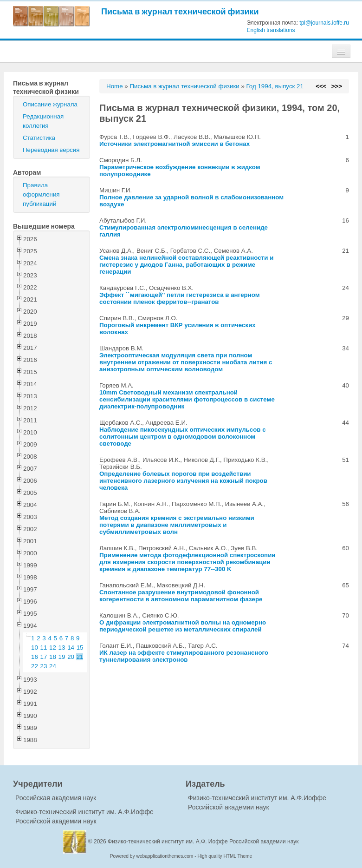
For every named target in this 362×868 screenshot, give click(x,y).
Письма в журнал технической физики (180, 11)
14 (71, 648)
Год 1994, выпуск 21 (275, 86)
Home (115, 86)
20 (71, 657)
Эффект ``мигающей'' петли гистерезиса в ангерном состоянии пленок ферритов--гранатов (180, 298)
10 (35, 648)
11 (44, 648)
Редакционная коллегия (43, 121)
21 (80, 657)
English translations (271, 30)
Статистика (39, 138)
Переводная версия (51, 150)
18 (53, 657)
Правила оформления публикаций (41, 194)
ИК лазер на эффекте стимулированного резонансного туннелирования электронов (184, 656)
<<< (321, 86)
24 (53, 666)
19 (62, 657)
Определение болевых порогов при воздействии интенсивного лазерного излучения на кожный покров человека (183, 481)
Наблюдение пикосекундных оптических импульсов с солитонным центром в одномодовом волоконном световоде (183, 437)
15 (80, 648)
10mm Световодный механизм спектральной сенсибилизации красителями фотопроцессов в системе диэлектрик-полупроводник (187, 399)
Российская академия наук (56, 798)
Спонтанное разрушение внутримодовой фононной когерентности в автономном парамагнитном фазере (181, 596)
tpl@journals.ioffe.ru (324, 23)
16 (35, 657)
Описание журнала (50, 104)
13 (62, 648)
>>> (337, 86)
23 (44, 666)
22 (35, 666)
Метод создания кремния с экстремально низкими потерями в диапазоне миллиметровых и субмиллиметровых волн (177, 525)
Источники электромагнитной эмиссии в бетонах (175, 144)
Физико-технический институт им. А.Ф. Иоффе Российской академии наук (203, 842)
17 (44, 657)
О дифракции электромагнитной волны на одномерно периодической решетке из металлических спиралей (183, 626)
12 (53, 648)
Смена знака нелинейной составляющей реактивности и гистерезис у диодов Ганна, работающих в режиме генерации (186, 265)
